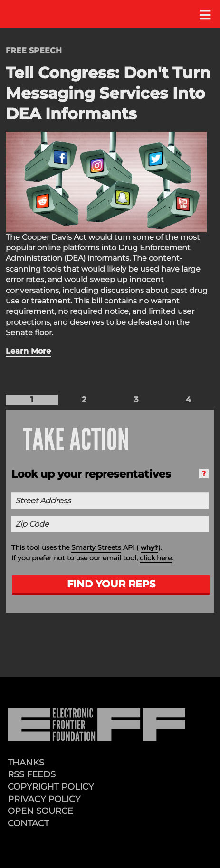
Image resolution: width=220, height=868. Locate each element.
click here (156, 558)
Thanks (26, 762)
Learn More (28, 351)
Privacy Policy (44, 799)
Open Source (40, 811)
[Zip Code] (110, 524)
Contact (28, 823)
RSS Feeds (32, 774)
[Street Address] (110, 500)
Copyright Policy (51, 787)
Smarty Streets (96, 547)
